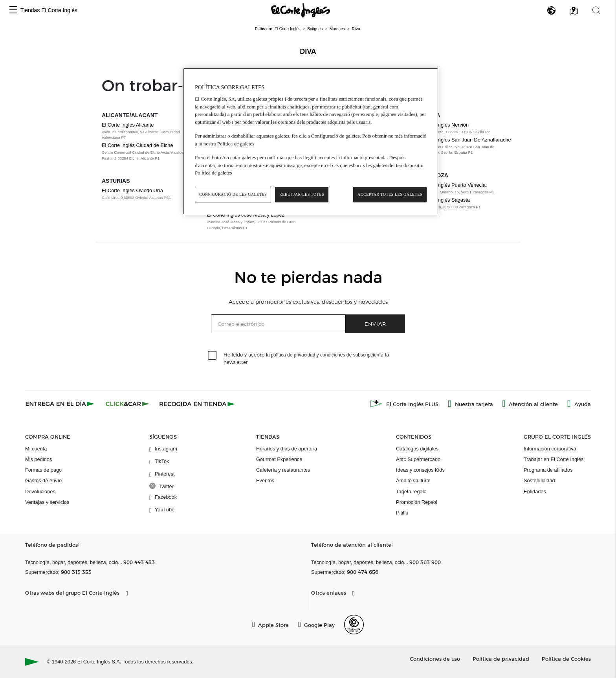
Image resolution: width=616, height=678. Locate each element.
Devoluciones (40, 492)
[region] (311, 141)
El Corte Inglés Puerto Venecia (451, 185)
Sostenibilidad (539, 480)
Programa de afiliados (548, 470)
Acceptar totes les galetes (390, 194)
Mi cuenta (36, 449)
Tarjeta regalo (411, 492)
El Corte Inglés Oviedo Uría (132, 190)
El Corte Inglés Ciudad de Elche (137, 145)
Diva (308, 51)
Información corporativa (550, 449)
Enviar (375, 324)
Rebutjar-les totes (302, 194)
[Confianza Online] (354, 625)
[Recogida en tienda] (197, 404)
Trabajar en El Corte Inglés (554, 459)
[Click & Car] (127, 404)
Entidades (535, 492)
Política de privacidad (501, 659)
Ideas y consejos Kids (420, 470)
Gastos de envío (43, 480)
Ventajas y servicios (47, 502)
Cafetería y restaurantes (283, 470)
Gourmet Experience (279, 459)
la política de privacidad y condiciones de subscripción (323, 355)
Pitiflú (402, 513)
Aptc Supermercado (418, 459)
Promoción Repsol (417, 502)
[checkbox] (213, 356)
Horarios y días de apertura (287, 449)
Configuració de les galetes (233, 194)
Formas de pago (43, 470)
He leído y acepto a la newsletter (306, 358)
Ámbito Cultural (413, 480)
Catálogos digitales (417, 449)
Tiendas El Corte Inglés (49, 10)
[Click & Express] (61, 404)
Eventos (265, 480)
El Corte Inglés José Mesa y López (246, 215)
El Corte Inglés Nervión (443, 125)
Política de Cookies (566, 659)
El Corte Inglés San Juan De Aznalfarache (464, 140)
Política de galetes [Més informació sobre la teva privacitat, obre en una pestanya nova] (214, 173)
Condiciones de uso (435, 659)
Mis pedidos (38, 459)
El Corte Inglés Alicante (128, 125)
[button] (13, 10)
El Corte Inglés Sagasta (444, 200)
